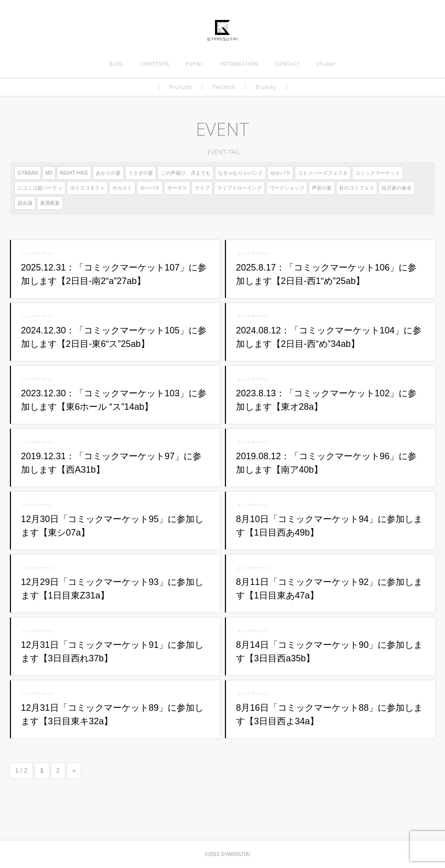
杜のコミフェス (357, 188)
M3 (49, 173)
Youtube (181, 87)
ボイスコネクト (87, 188)
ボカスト (122, 188)
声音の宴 (322, 188)
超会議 (25, 203)
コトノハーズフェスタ (323, 173)
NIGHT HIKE (74, 173)
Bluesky (266, 87)
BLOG (116, 64)
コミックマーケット (378, 173)
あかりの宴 (108, 173)
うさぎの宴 (141, 173)
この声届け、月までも (186, 173)
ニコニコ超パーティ (40, 188)
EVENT (195, 64)
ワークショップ (287, 188)
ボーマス (177, 188)
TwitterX (224, 87)
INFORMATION (239, 64)
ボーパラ (150, 188)
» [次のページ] (74, 770)
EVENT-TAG (222, 152)
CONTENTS (155, 64)
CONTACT (287, 64)
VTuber (326, 64)
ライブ (202, 188)
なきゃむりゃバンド (240, 173)
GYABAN (28, 173)
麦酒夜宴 (50, 203)
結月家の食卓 (397, 188)
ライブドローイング (239, 188)
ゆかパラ (280, 173)
